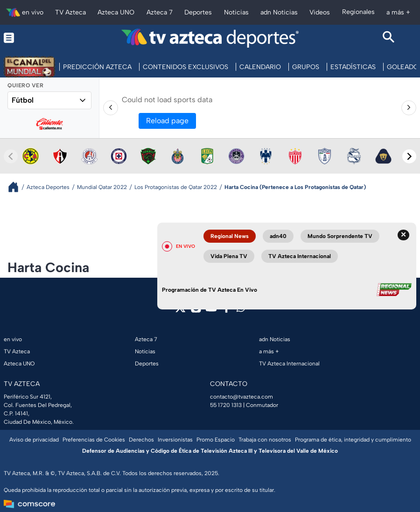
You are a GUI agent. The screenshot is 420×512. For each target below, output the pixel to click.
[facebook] (227, 311)
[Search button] (389, 38)
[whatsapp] (241, 310)
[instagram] (196, 311)
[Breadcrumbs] (17, 187)
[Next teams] (409, 156)
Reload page (167, 121)
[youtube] (211, 311)
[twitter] (180, 311)
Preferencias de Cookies (94, 440)
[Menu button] (31, 38)
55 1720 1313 (226, 405)
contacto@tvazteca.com (241, 397)
